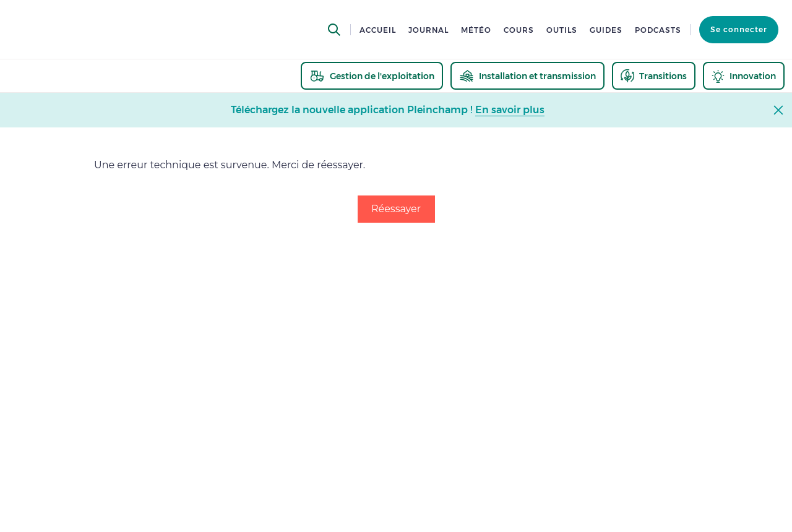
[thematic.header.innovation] (744, 76)
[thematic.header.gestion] (372, 76)
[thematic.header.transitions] (654, 76)
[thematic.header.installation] (527, 76)
